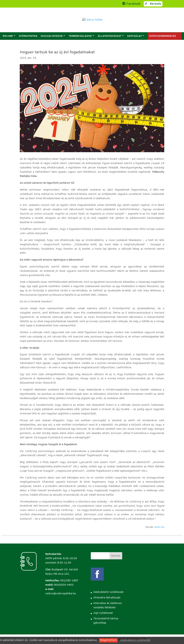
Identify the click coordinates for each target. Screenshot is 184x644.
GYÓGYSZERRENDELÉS (163, 36)
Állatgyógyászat (110, 36)
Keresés (152, 4)
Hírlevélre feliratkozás (107, 598)
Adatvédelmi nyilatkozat (135, 640)
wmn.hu (159, 527)
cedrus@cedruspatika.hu (61, 594)
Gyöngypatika (28, 36)
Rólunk (8, 36)
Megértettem (108, 640)
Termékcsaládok (80, 36)
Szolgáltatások (52, 36)
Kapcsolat (134, 36)
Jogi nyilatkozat (103, 613)
